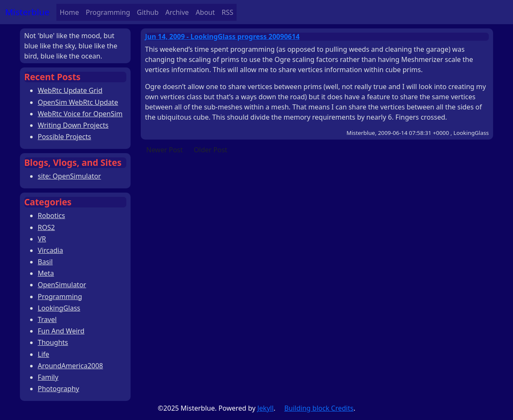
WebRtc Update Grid (70, 90)
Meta (46, 273)
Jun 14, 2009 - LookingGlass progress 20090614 (222, 36)
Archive (177, 12)
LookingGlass (59, 308)
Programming (108, 12)
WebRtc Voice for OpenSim (80, 114)
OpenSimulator (62, 285)
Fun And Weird (61, 331)
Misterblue (27, 12)
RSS (228, 12)
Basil (45, 262)
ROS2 (46, 227)
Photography (59, 389)
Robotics (51, 216)
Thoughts (53, 342)
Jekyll (265, 408)
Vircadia (50, 250)
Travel (47, 319)
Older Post (210, 150)
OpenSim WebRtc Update (78, 102)
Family (48, 377)
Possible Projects (64, 137)
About (205, 12)
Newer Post (164, 150)
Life (43, 354)
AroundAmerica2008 (70, 366)
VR (42, 239)
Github (148, 12)
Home (70, 12)
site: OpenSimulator (69, 176)
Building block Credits (319, 408)
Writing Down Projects (73, 125)
